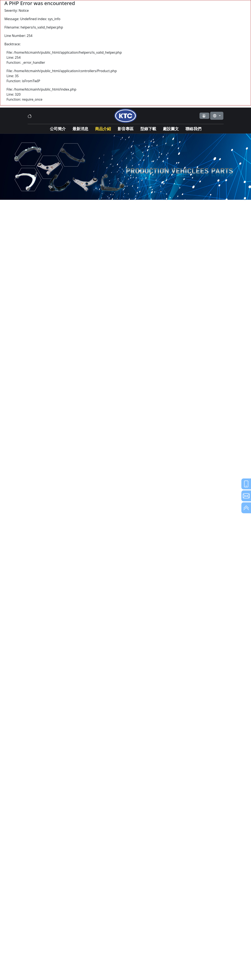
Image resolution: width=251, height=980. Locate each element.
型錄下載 (148, 129)
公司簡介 (58, 129)
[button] (204, 116)
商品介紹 (103, 129)
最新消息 (80, 129)
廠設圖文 (171, 129)
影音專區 (126, 129)
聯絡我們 (193, 129)
